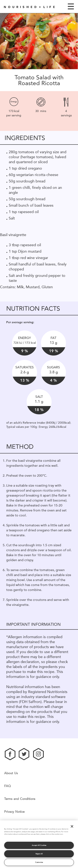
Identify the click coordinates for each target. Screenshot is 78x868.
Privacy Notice (14, 812)
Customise (39, 862)
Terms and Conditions (20, 799)
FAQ (7, 786)
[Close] (72, 826)
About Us (11, 773)
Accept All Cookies (39, 845)
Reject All (39, 854)
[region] (39, 844)
